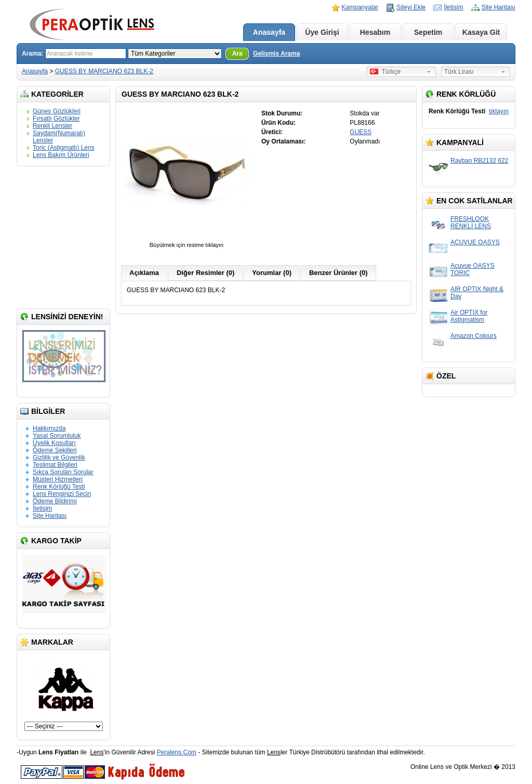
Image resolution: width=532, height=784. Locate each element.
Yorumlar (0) (272, 273)
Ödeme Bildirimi (55, 501)
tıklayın (499, 111)
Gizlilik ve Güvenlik (59, 458)
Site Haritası (498, 7)
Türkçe (385, 72)
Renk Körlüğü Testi (59, 487)
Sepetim (428, 32)
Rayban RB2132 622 (479, 161)
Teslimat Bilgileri (55, 465)
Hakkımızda (49, 428)
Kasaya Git (481, 32)
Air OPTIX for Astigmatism (469, 316)
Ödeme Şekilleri (55, 450)
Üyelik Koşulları (54, 443)
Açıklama (144, 273)
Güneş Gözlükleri (57, 111)
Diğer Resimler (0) (205, 273)
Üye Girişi (322, 32)
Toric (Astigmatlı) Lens (64, 148)
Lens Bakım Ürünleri (61, 155)
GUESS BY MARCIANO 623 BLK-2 (104, 71)
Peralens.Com (177, 752)
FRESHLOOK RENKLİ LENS (471, 223)
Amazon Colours (474, 336)
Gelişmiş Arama (276, 54)
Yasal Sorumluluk (57, 436)
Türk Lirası (459, 72)
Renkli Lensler (52, 126)
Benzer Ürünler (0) (338, 273)
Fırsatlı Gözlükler (56, 119)
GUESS (361, 132)
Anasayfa (269, 32)
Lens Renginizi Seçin (62, 494)
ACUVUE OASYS (475, 242)
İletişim (453, 7)
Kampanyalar (360, 7)
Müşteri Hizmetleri (58, 479)
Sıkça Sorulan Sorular (63, 472)
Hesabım (375, 32)
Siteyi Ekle (411, 7)
